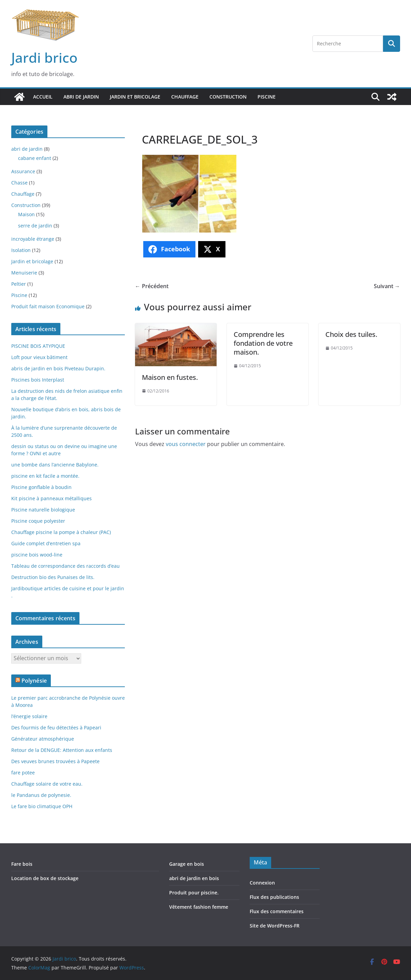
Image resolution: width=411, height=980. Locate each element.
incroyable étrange (33, 239)
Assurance (23, 171)
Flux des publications (274, 897)
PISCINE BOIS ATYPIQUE (38, 346)
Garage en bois (187, 864)
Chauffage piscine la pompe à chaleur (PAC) (61, 532)
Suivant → (387, 286)
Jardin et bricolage (135, 97)
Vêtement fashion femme (199, 907)
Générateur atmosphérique (43, 739)
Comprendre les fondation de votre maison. (263, 343)
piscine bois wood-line (37, 555)
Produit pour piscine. (194, 893)
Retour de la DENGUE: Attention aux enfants (62, 750)
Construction (228, 97)
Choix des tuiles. (351, 334)
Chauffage (185, 97)
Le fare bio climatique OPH (42, 806)
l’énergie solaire (29, 716)
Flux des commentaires (277, 911)
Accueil (43, 97)
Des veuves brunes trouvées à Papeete (55, 761)
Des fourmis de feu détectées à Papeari (56, 727)
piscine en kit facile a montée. (45, 476)
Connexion (262, 883)
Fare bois (22, 864)
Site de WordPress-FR (275, 926)
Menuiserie (24, 273)
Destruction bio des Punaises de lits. (53, 577)
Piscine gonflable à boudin (41, 487)
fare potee (23, 773)
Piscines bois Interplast (38, 380)
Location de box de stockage (45, 878)
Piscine (267, 97)
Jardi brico (44, 57)
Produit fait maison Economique (48, 306)
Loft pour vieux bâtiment (39, 357)
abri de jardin (81, 97)
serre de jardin (35, 226)
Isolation (21, 250)
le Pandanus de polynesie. (41, 795)
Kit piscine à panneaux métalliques (52, 498)
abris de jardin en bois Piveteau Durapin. (58, 368)
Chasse (19, 183)
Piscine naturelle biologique (43, 510)
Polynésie (34, 681)
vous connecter (186, 444)
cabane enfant (35, 158)
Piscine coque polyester (38, 521)
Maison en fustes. (170, 377)
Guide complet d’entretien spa (46, 543)
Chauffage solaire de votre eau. (47, 784)
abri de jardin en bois (194, 878)
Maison (26, 214)
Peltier (19, 284)
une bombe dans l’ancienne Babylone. (55, 465)
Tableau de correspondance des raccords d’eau (65, 566)
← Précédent (152, 286)
